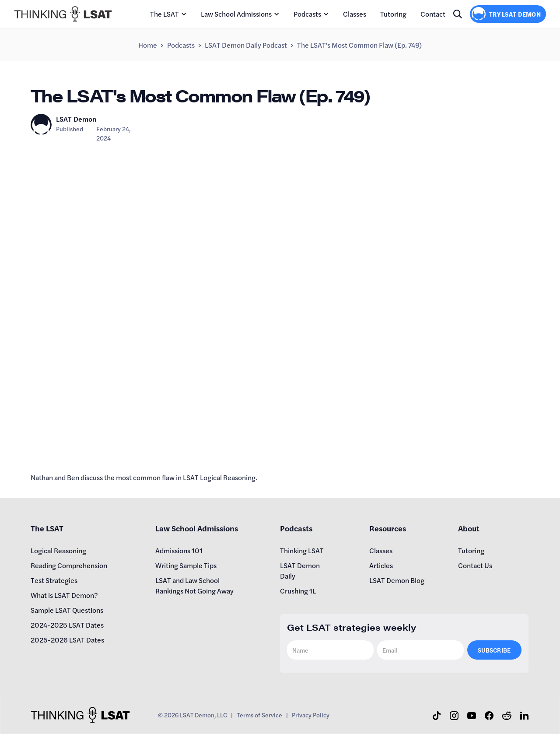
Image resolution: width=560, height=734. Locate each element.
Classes (355, 14)
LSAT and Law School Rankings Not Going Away (194, 585)
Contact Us (475, 565)
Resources (388, 528)
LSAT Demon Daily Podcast (246, 45)
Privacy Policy (311, 715)
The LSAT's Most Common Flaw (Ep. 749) (359, 45)
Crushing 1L (298, 591)
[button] (168, 14)
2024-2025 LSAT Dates (67, 625)
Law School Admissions (236, 14)
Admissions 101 (179, 550)
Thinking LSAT (302, 550)
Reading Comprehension (69, 565)
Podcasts (307, 14)
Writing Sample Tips (186, 565)
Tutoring (393, 14)
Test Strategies (54, 580)
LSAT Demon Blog (397, 580)
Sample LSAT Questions (67, 610)
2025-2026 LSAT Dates (67, 640)
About (469, 528)
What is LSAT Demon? (64, 595)
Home (148, 45)
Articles (381, 565)
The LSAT (164, 14)
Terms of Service (259, 715)
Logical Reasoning (58, 550)
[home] (63, 14)
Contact (433, 14)
